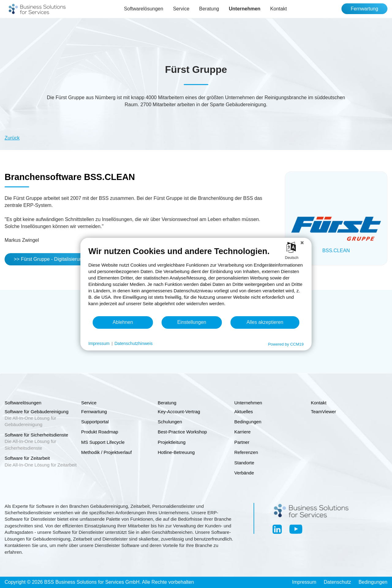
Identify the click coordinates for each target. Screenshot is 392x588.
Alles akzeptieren (265, 322)
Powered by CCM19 (286, 344)
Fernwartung (364, 9)
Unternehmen (245, 9)
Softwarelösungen (144, 9)
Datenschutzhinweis (134, 343)
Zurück (12, 138)
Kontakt (278, 9)
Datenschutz (337, 582)
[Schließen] (302, 242)
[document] (196, 281)
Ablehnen (123, 322)
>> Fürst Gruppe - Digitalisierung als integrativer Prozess (75, 259)
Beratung (209, 9)
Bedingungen (373, 582)
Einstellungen (192, 322)
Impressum (304, 582)
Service (181, 9)
